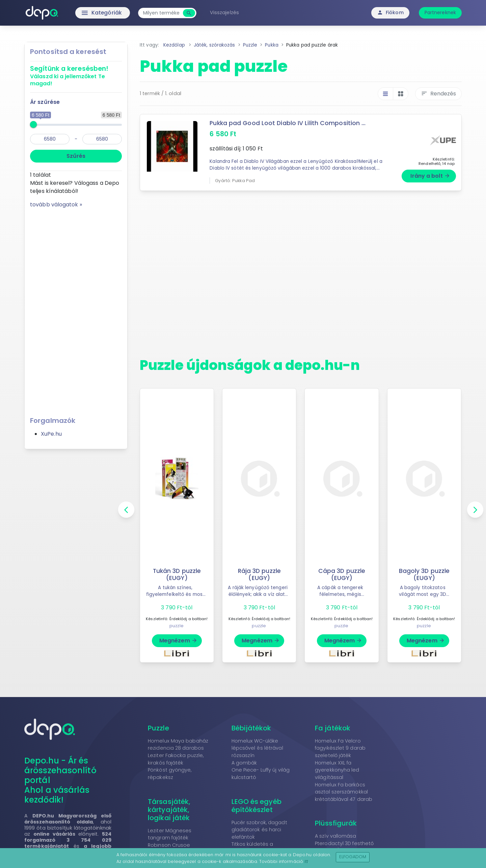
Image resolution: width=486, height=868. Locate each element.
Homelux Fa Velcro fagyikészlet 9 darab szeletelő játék (340, 748)
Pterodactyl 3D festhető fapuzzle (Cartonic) (344, 847)
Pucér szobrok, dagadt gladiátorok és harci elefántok (259, 830)
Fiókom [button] (390, 12)
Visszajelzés (225, 12)
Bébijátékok (251, 728)
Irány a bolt (430, 176)
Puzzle (158, 728)
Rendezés (438, 94)
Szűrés (76, 156)
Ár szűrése (45, 102)
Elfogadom (353, 857)
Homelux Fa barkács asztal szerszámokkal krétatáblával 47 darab (344, 792)
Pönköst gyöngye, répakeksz (170, 774)
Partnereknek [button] (440, 12)
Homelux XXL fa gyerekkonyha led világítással (337, 770)
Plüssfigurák (336, 823)
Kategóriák (88, 13)
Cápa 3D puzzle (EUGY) (342, 574)
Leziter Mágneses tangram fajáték (170, 834)
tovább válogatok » (56, 205)
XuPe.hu (51, 434)
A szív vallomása (336, 836)
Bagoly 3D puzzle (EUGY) (424, 574)
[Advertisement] (76, 310)
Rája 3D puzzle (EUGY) (259, 574)
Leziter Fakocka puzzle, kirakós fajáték (176, 759)
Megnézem (178, 641)
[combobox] (162, 13)
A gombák (244, 763)
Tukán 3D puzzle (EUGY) (177, 574)
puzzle (177, 626)
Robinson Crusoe (169, 845)
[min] (50, 139)
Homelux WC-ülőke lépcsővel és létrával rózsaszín (257, 748)
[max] (102, 139)
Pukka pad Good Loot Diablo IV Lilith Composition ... (288, 123)
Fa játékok (333, 728)
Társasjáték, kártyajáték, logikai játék (169, 810)
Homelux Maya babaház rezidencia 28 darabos (178, 745)
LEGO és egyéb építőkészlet (256, 806)
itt (306, 861)
